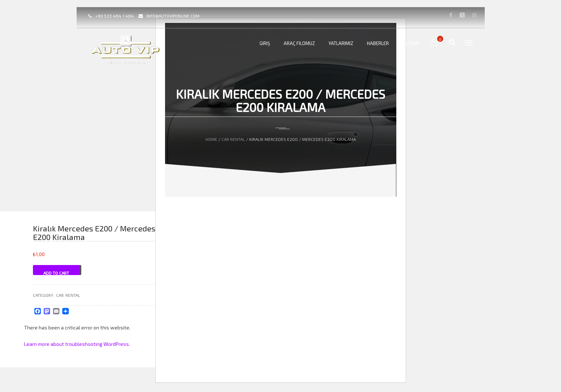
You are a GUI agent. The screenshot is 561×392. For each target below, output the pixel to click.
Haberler (378, 43)
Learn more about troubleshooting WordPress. (77, 344)
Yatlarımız (341, 43)
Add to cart (56, 273)
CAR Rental (233, 139)
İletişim (411, 43)
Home (211, 139)
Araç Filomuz (299, 43)
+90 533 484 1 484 (115, 16)
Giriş (265, 43)
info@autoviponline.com (173, 16)
